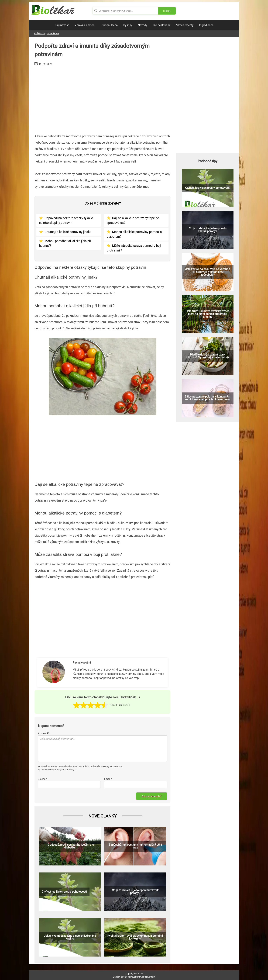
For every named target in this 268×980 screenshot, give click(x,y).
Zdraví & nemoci (85, 25)
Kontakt (151, 977)
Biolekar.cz (39, 33)
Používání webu (138, 977)
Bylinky (128, 25)
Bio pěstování (161, 25)
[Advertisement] (102, 98)
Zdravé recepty (184, 25)
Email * (108, 779)
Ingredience (206, 25)
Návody (143, 25)
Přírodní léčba (109, 25)
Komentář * (44, 733)
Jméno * (43, 779)
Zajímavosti (62, 25)
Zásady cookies (121, 977)
